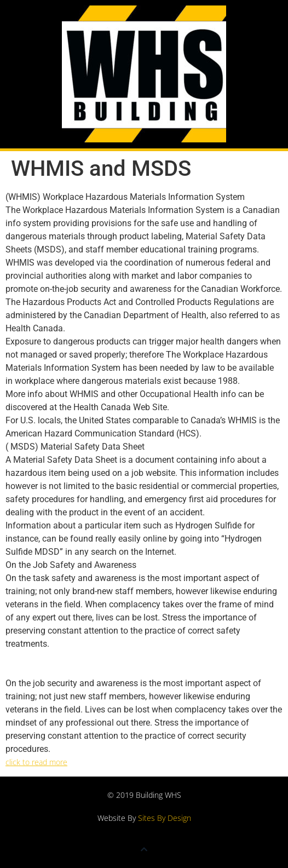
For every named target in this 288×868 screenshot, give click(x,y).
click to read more (36, 762)
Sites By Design (165, 818)
